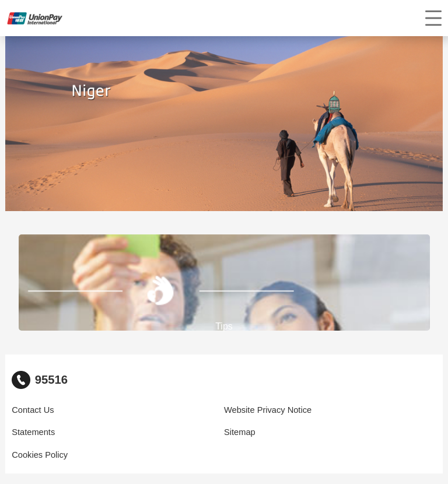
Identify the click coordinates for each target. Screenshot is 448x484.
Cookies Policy (40, 455)
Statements (33, 432)
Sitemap (240, 432)
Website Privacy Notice (268, 410)
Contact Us (33, 410)
